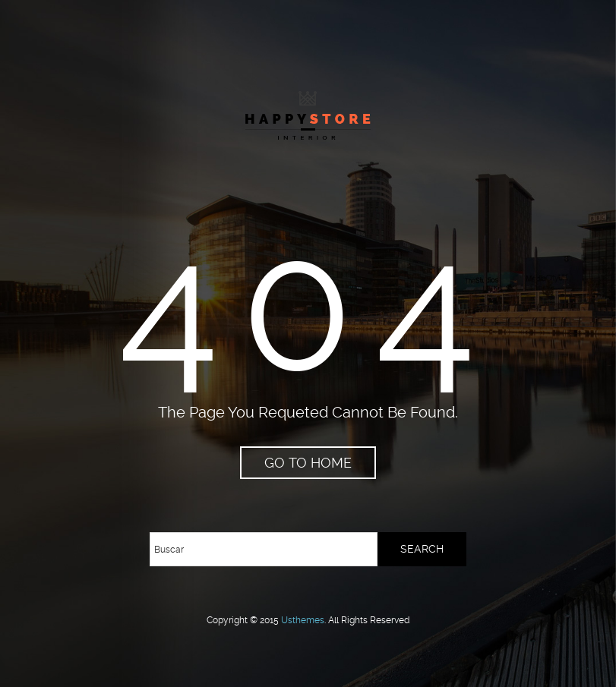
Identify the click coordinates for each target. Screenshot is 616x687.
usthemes (303, 620)
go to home (308, 463)
